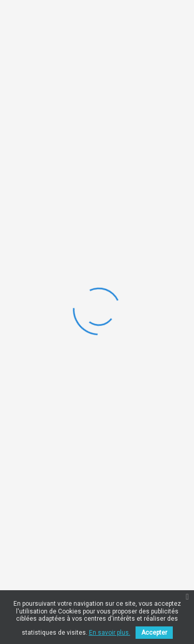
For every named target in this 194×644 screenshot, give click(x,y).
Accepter (154, 633)
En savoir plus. (110, 633)
